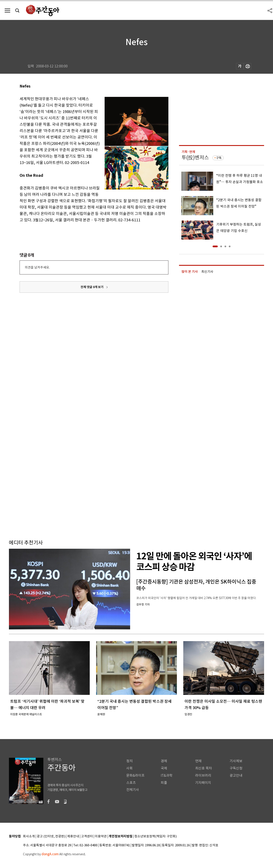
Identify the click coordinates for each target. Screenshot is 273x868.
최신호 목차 (204, 768)
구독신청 (236, 768)
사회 (129, 768)
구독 (219, 158)
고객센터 (87, 836)
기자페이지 (203, 783)
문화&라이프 (135, 775)
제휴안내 (73, 836)
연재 (198, 761)
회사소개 (29, 836)
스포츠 (131, 783)
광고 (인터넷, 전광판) (51, 836)
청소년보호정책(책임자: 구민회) (156, 836)
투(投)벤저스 (195, 158)
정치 (129, 761)
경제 (164, 761)
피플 (164, 783)
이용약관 (101, 836)
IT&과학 (167, 775)
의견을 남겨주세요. (37, 267)
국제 (164, 768)
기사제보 (236, 761)
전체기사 (133, 790)
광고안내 (236, 775)
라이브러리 (203, 775)
